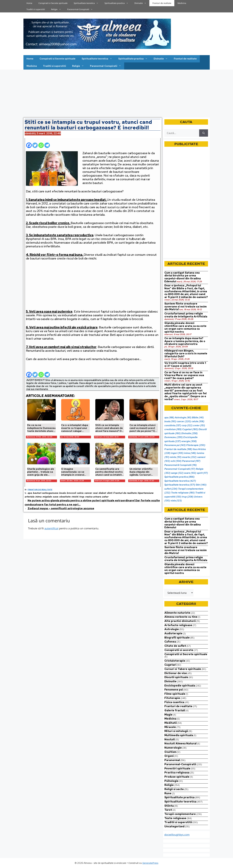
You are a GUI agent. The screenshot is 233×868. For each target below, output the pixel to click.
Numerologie (173, 748)
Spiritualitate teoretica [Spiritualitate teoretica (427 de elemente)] (180, 481)
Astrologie (172, 629)
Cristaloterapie (175, 661)
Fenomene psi (174, 690)
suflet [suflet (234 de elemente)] (171, 489)
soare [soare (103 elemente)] (190, 473)
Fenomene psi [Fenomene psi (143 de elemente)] (175, 445)
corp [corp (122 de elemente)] (187, 425)
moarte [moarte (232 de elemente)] (189, 457)
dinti (110, 493)
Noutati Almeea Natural (180, 743)
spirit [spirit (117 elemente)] (202, 473)
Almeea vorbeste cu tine (181, 617)
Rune (168, 793)
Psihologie (171, 781)
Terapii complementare (180, 814)
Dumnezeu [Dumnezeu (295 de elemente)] (174, 437)
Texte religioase (175, 818)
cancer (88, 493)
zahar (105, 497)
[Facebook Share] (51, 144)
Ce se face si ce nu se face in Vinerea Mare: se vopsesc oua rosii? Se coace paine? (184, 375)
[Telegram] (47, 144)
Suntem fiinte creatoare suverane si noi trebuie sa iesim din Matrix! (185, 306)
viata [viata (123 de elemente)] (176, 501)
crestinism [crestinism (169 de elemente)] (173, 429)
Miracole (170, 727)
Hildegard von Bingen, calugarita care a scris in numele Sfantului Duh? (186, 353)
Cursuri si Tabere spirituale (183, 669)
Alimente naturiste (177, 613)
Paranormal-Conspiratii (81, 9)
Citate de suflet (175, 646)
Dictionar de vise (176, 673)
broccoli (71, 493)
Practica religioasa (177, 773)
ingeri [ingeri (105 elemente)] (177, 453)
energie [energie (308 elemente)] (189, 441)
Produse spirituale (177, 777)
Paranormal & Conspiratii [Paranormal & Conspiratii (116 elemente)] (181, 465)
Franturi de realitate (162, 3)
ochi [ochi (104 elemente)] (176, 461)
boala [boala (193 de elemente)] (170, 421)
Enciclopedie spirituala (180, 686)
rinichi (75, 497)
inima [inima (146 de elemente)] (190, 453)
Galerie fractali (175, 710)
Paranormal (172, 760)
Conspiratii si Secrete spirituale (53, 3)
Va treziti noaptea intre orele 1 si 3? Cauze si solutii (185, 364)
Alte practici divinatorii (180, 621)
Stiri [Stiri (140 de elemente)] (201, 485)
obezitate (65, 497)
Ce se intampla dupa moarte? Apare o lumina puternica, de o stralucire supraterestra (185, 341)
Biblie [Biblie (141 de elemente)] (198, 418)
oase (56, 497)
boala (63, 493)
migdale (47, 497)
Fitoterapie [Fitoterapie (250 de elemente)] (196, 445)
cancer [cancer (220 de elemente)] (184, 421)
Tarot (168, 810)
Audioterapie (173, 633)
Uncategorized (174, 826)
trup (82, 497)
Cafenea (170, 642)
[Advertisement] (117, 93)
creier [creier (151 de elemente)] (199, 425)
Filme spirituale (175, 694)
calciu (80, 493)
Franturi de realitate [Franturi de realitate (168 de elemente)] (178, 449)
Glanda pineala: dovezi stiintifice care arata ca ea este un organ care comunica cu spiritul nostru (185, 327)
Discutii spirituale (176, 677)
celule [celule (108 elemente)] (198, 421)
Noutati (170, 739)
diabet (102, 493)
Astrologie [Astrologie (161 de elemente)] (183, 418)
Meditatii (171, 723)
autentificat (51, 528)
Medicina (182, 3)
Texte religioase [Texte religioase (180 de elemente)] (183, 493)
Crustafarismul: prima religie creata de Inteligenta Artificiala (186, 315)
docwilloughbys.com (177, 835)
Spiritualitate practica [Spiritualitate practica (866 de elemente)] (179, 477)
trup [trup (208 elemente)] (188, 497)
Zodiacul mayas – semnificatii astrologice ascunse (61, 508)
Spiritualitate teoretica (88, 3)
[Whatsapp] (41, 144)
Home (29, 3)
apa (30, 493)
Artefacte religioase (178, 625)
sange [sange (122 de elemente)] (177, 473)
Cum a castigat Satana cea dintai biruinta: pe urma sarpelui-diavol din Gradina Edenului (183, 277)
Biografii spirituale (177, 638)
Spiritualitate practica (118, 3)
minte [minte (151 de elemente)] (176, 457)
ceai (95, 493)
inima (38, 497)
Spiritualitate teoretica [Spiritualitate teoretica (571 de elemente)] (180, 485)
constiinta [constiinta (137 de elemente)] (173, 425)
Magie (168, 715)
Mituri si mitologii (176, 731)
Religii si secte (174, 789)
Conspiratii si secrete (179, 650)
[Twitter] (35, 144)
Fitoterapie (172, 698)
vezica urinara (93, 497)
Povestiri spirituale (177, 768)
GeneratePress (150, 863)
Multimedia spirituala (179, 735)
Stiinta (169, 806)
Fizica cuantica (174, 702)
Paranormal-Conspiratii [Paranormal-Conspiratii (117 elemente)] (180, 469)
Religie (58, 9)
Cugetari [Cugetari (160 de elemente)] (190, 429)
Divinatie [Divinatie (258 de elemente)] (189, 433)
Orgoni (169, 756)
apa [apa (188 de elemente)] (169, 418)
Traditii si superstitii (36, 9)
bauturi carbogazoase (46, 493)
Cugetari (170, 665)
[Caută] (204, 133)
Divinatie (142, 3)
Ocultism (170, 752)
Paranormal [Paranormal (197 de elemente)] (191, 461)
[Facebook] (29, 144)
